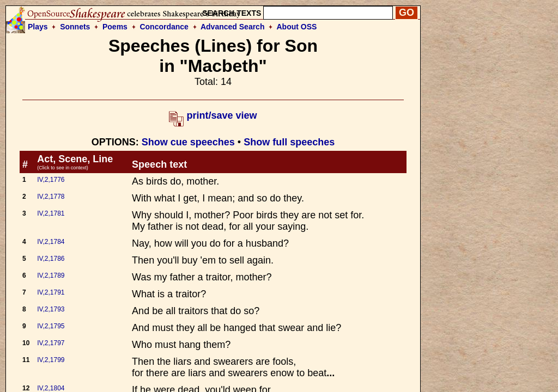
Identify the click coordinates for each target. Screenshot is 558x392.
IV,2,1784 (51, 242)
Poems (115, 27)
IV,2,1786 (51, 259)
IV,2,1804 (51, 388)
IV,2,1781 (51, 213)
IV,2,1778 (51, 197)
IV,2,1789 (51, 275)
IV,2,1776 (51, 180)
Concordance (164, 27)
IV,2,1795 (51, 326)
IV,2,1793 (51, 309)
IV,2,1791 (51, 292)
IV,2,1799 (51, 360)
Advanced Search (233, 27)
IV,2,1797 (51, 343)
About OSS (297, 27)
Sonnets (75, 27)
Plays (38, 27)
